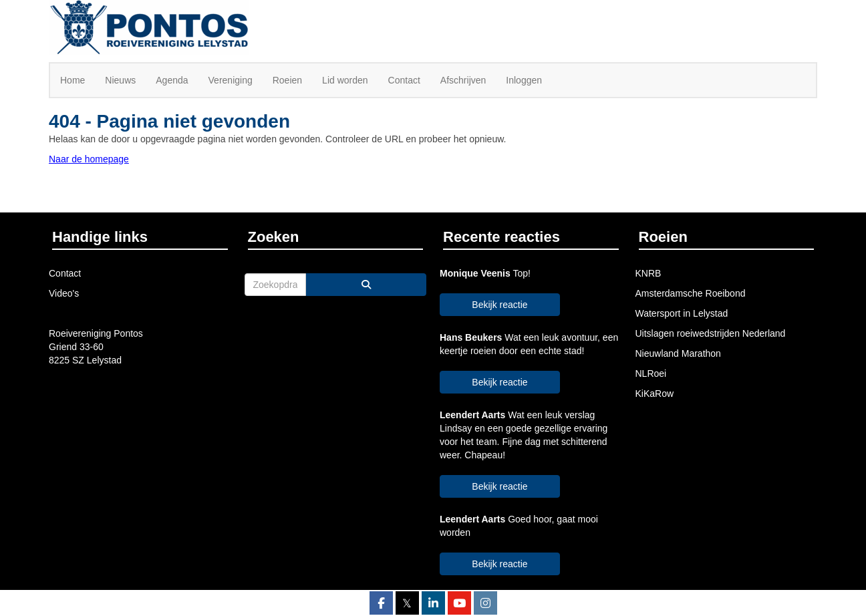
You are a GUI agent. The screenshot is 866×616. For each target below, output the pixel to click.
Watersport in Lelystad (682, 313)
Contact (404, 80)
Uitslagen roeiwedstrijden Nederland (711, 333)
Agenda (172, 80)
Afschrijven (463, 80)
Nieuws (120, 80)
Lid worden (345, 80)
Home (73, 80)
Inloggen (524, 80)
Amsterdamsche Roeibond (691, 293)
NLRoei (651, 373)
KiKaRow (655, 394)
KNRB (648, 273)
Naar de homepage (89, 159)
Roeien (287, 80)
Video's (64, 293)
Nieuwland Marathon (678, 353)
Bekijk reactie (499, 305)
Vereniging (231, 80)
